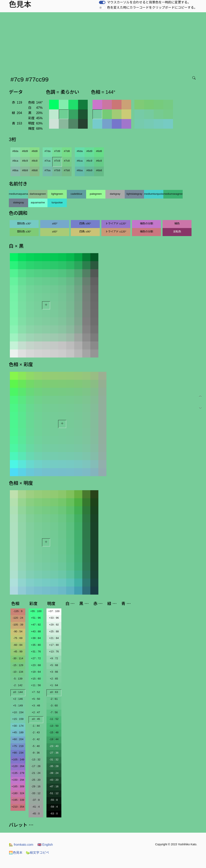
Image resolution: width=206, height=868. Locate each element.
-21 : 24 (36, 773)
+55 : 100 (36, 611)
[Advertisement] (104, 42)
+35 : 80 (36, 645)
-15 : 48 (54, 732)
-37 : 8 (36, 800)
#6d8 (99, 151)
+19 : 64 (36, 672)
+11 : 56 (36, 685)
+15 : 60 (36, 679)
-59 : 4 (54, 807)
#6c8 (99, 161)
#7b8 (67, 170)
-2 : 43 (36, 732)
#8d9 (25, 151)
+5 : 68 (54, 665)
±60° (55, 224)
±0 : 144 (18, 692)
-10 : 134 (18, 672)
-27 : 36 (54, 753)
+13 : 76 (54, 652)
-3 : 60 (54, 706)
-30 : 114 (18, 658)
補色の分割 (147, 224)
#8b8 (35, 170)
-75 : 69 (18, 638)
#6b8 (99, 170)
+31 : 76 (36, 652)
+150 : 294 (18, 780)
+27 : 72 (36, 658)
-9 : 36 (36, 753)
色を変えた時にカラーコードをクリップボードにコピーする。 (152, 8)
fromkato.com (21, 845)
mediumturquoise (154, 194)
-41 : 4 (36, 807)
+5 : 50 (36, 699)
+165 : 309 (18, 786)
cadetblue (76, 194)
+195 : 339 (18, 800)
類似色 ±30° (24, 224)
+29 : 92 (54, 625)
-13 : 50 (54, 726)
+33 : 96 (54, 618)
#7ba (47, 170)
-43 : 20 (54, 780)
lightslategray (134, 194)
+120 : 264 (18, 766)
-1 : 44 (36, 726)
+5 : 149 (18, 706)
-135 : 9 (18, 611)
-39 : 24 (54, 773)
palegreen (96, 194)
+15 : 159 (18, 719)
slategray (19, 202)
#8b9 (25, 170)
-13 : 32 (36, 759)
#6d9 (89, 151)
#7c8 (67, 161)
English (45, 845)
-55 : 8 (54, 800)
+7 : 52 (36, 692)
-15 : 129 (18, 665)
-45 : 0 (36, 813)
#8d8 (35, 151)
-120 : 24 (18, 618)
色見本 (16, 853)
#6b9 (89, 170)
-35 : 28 (54, 766)
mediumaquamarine (19, 194)
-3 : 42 (36, 739)
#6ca (80, 161)
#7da (47, 151)
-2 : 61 (54, 699)
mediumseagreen (173, 194)
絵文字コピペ (37, 853)
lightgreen (57, 194)
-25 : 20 (36, 780)
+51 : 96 (36, 618)
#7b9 (57, 170)
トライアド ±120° (116, 224)
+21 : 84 (54, 638)
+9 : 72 (54, 658)
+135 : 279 (18, 773)
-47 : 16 (54, 786)
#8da (15, 151)
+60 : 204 (18, 739)
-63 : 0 (54, 813)
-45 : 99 (18, 652)
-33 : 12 (36, 793)
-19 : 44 (54, 739)
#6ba (80, 170)
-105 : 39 (18, 625)
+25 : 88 (54, 631)
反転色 (177, 232)
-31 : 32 (54, 759)
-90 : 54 (18, 631)
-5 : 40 (36, 746)
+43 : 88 (36, 631)
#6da (80, 151)
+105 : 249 (18, 759)
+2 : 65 (54, 679)
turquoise (57, 202)
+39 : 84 (36, 638)
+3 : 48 (36, 706)
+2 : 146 (18, 699)
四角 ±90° (85, 224)
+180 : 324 (18, 793)
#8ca (15, 161)
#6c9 (89, 161)
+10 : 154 (18, 712)
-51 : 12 (54, 793)
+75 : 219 (18, 746)
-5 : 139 (18, 679)
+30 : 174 (18, 726)
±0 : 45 (36, 719)
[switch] (102, 2)
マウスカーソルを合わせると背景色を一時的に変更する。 (149, 2)
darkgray (115, 194)
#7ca (48, 161)
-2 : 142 (18, 685)
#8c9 (25, 161)
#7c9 (57, 161)
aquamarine (38, 202)
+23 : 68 (36, 665)
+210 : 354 (18, 807)
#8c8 (35, 161)
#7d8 (67, 151)
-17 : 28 (36, 766)
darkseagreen (38, 194)
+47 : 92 (36, 625)
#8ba (15, 170)
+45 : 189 (18, 732)
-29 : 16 (36, 786)
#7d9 (57, 151)
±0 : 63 (54, 692)
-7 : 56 (54, 712)
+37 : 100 (54, 611)
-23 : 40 (54, 746)
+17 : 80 (54, 645)
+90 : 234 (18, 753)
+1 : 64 (54, 685)
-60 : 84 (18, 645)
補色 (177, 224)
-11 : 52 (54, 719)
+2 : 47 (36, 712)
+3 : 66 (54, 672)
